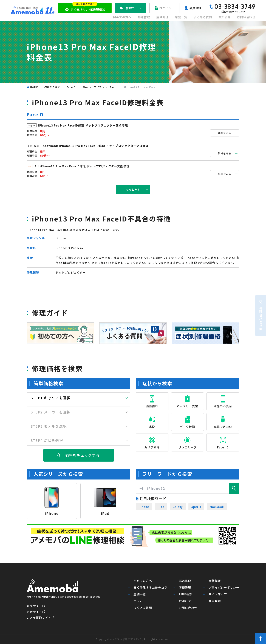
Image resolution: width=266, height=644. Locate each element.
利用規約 (215, 601)
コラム (138, 601)
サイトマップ (218, 594)
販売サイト (34, 606)
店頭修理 (162, 17)
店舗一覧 (181, 17)
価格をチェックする (82, 455)
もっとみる (133, 189)
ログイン (165, 8)
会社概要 (215, 581)
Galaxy (178, 507)
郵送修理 (144, 17)
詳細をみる (225, 133)
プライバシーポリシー (224, 587)
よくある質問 (203, 17)
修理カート (134, 8)
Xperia (196, 507)
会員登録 (195, 8)
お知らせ (224, 17)
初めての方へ (122, 17)
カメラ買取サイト (39, 618)
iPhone (144, 507)
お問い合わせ (246, 17)
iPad (161, 507)
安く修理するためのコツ (150, 587)
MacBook (217, 507)
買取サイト (34, 612)
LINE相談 (186, 594)
